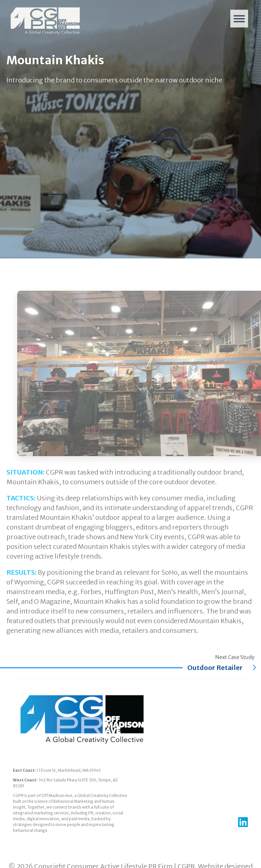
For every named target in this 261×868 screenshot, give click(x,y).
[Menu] (239, 19)
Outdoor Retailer (222, 668)
